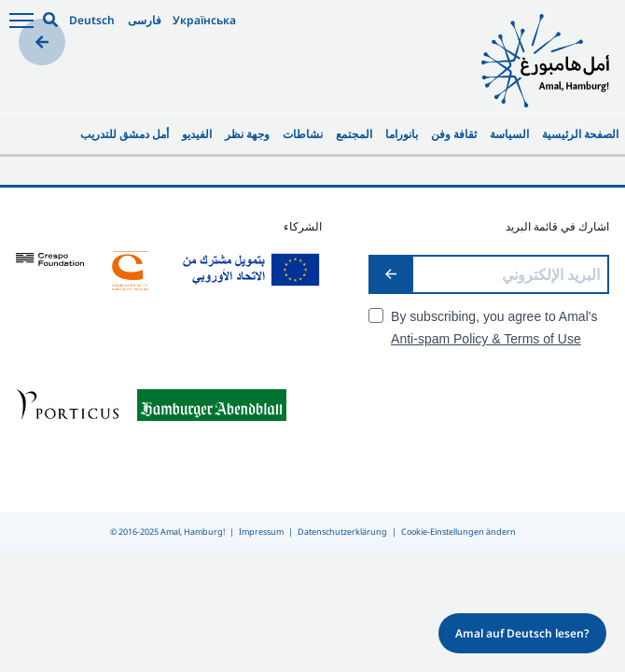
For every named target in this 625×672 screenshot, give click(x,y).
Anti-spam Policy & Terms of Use (486, 339)
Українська (204, 20)
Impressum (261, 532)
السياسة (509, 134)
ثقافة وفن (454, 134)
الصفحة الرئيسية (580, 134)
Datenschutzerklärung (342, 532)
